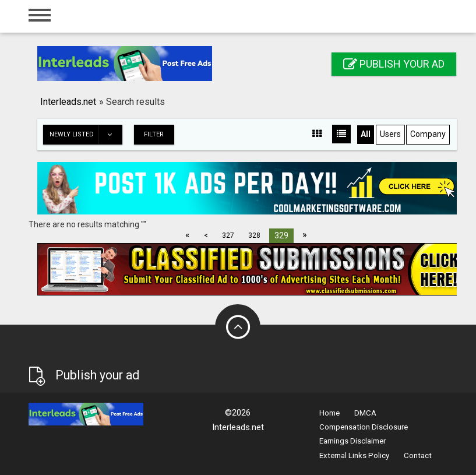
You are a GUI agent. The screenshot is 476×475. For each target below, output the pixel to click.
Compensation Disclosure (364, 427)
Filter (154, 134)
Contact (418, 455)
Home (329, 413)
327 (228, 235)
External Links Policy (354, 455)
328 (254, 235)
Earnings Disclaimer (352, 441)
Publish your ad (394, 64)
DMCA (365, 413)
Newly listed (86, 135)
